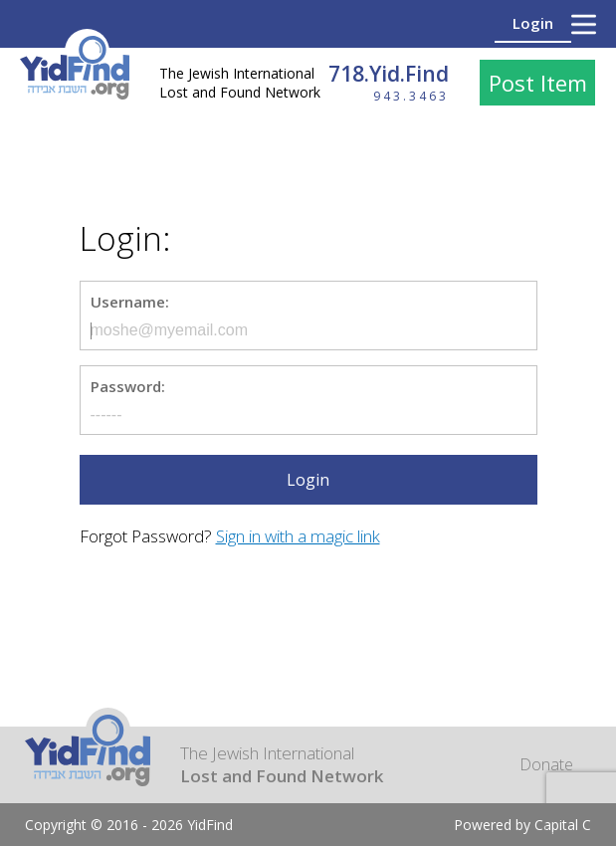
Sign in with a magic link (298, 536)
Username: (130, 302)
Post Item (538, 83)
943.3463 (411, 96)
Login (533, 23)
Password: (128, 386)
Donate (546, 764)
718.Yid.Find (389, 74)
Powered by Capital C (522, 825)
